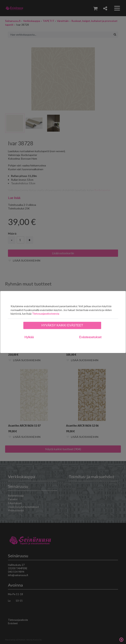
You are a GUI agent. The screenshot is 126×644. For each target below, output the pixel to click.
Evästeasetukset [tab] (90, 337)
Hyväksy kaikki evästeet (62, 325)
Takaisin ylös (121, 639)
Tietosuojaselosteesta (46, 314)
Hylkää (29, 337)
